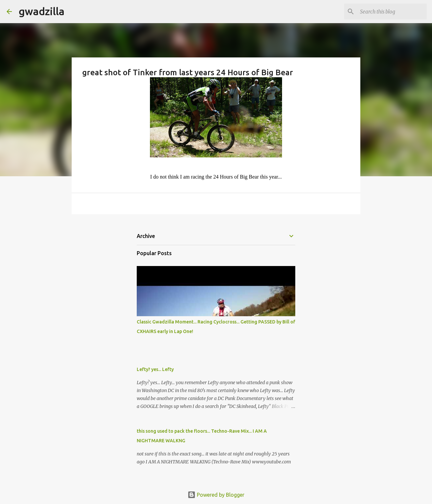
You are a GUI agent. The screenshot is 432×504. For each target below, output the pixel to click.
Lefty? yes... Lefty (155, 369)
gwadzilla (41, 11)
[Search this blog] (392, 12)
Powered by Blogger (216, 495)
